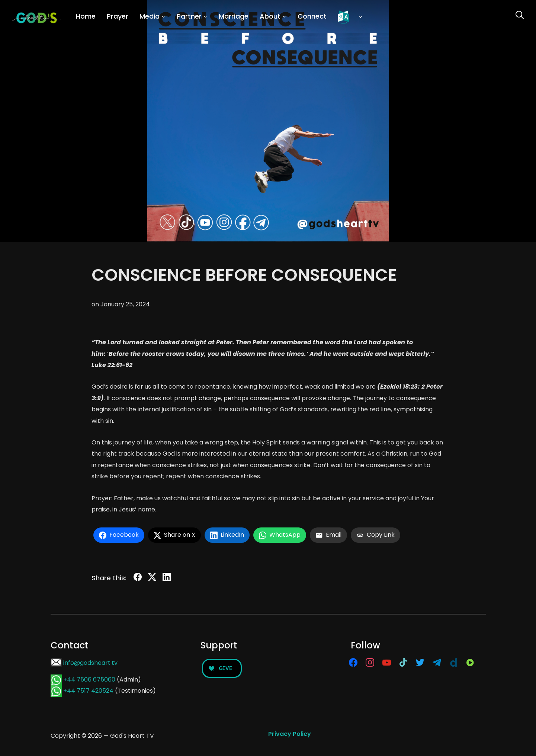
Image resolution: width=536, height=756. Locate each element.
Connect (312, 16)
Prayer (118, 16)
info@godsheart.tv (90, 663)
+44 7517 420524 (88, 691)
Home (86, 16)
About (270, 16)
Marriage (234, 16)
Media (150, 16)
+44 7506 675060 (89, 680)
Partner (189, 16)
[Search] (520, 14)
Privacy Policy (290, 734)
